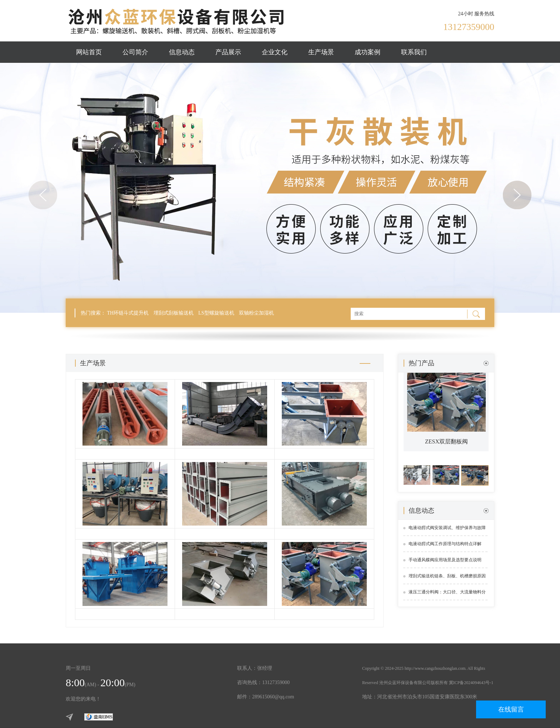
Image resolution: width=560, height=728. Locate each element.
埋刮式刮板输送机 (174, 313)
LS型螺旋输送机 (216, 313)
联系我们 (414, 52)
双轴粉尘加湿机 (256, 313)
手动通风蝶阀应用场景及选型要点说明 (445, 560)
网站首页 (89, 52)
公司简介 (135, 52)
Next (517, 195)
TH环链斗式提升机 (128, 313)
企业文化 (275, 52)
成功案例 (367, 52)
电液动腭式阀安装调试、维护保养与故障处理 (447, 531)
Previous (43, 195)
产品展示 (228, 52)
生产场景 (321, 52)
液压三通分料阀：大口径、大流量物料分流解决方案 (447, 595)
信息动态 (182, 52)
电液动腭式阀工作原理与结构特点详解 (445, 544)
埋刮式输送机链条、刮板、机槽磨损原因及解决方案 (447, 579)
